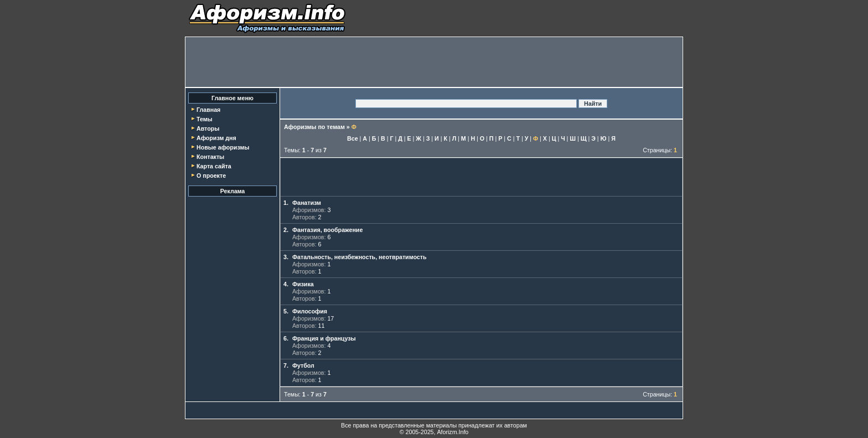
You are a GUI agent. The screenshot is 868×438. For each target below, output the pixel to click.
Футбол (303, 365)
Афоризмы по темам (314, 127)
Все (353, 138)
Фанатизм (307, 203)
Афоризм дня (216, 138)
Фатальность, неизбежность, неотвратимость (360, 257)
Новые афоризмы (223, 147)
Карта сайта (214, 166)
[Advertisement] (434, 62)
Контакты (210, 157)
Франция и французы (324, 338)
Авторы (208, 128)
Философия (310, 311)
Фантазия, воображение (327, 230)
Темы (205, 119)
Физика (303, 284)
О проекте (211, 176)
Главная (208, 110)
